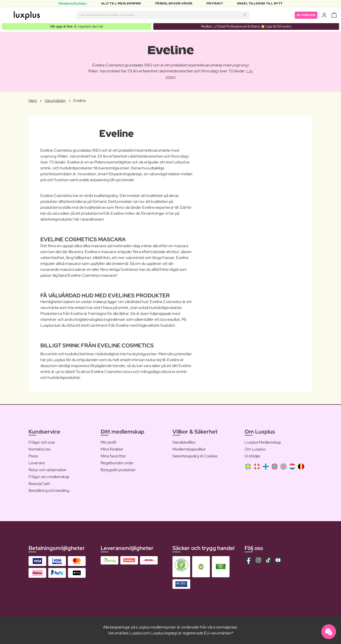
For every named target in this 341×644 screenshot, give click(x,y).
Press (33, 456)
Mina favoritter (113, 456)
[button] (201, 567)
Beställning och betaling (49, 491)
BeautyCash (39, 484)
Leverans (37, 463)
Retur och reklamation (47, 470)
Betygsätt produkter (118, 470)
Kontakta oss (39, 449)
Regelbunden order (117, 463)
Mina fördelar (112, 449)
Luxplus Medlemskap (263, 443)
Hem (33, 101)
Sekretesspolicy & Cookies (195, 456)
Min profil (108, 443)
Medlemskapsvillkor (189, 449)
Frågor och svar (42, 443)
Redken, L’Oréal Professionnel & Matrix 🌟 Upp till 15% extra (246, 26)
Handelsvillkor (184, 443)
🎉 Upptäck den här (77, 26)
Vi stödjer (253, 456)
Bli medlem (305, 15)
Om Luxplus (255, 449)
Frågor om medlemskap (49, 477)
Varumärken (55, 101)
